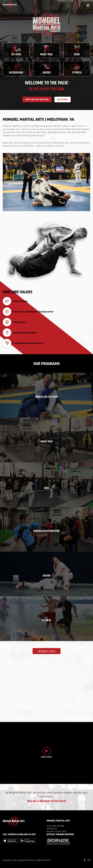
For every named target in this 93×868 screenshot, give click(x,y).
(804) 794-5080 (58, 826)
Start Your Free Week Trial (37, 99)
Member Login (46, 651)
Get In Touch (63, 99)
